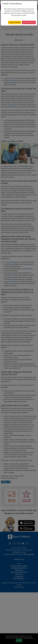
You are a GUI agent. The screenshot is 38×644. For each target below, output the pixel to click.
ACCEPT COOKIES (15, 22)
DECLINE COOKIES (29, 22)
